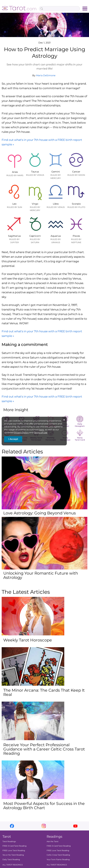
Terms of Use (41, 432)
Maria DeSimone (46, 75)
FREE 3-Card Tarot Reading (15, 846)
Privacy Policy (21, 432)
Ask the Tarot (52, 841)
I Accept (13, 439)
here (41, 429)
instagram (44, 826)
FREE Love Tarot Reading (14, 850)
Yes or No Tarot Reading (13, 855)
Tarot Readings (9, 841)
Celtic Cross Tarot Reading (58, 855)
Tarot (7, 837)
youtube (75, 826)
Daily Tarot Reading (11, 859)
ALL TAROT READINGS (13, 865)
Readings (54, 837)
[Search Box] (59, 9)
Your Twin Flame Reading (58, 859)
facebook (12, 826)
